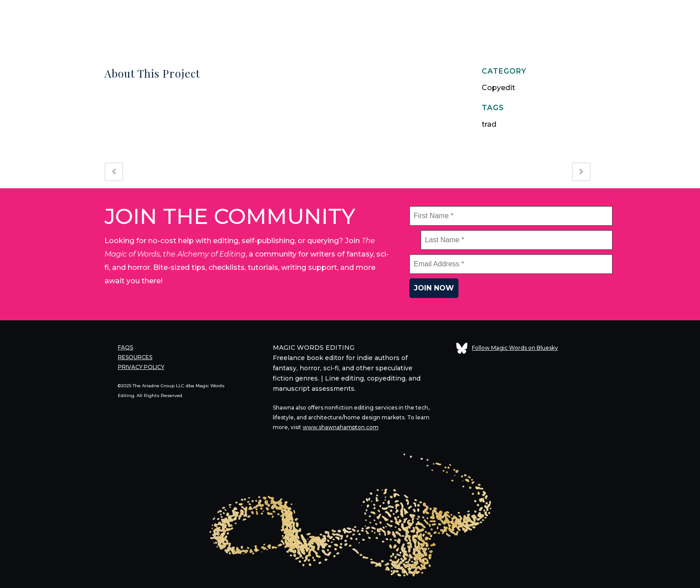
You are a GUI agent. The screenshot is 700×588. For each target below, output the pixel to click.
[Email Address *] (511, 264)
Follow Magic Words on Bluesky (507, 348)
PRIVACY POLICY (141, 367)
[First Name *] (511, 216)
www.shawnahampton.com (341, 427)
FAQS (125, 347)
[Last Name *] (517, 240)
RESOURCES (135, 357)
